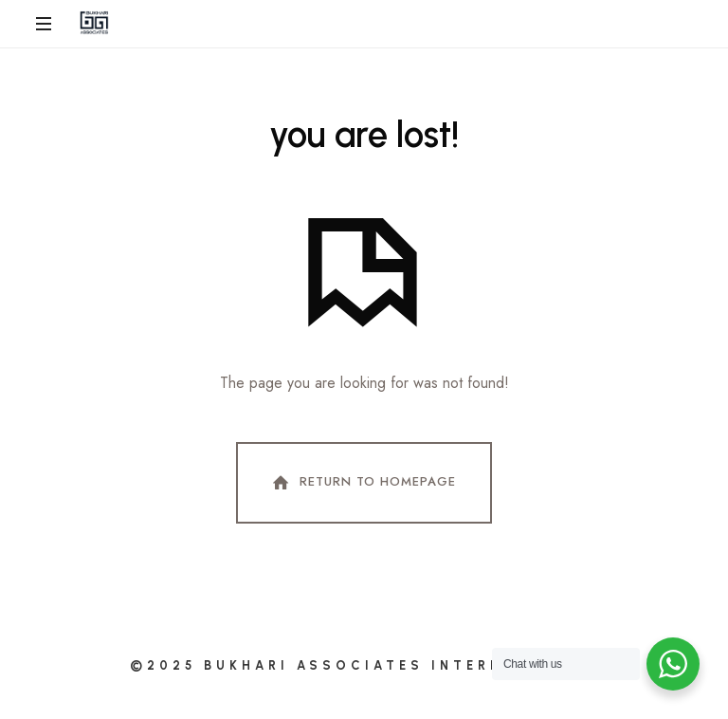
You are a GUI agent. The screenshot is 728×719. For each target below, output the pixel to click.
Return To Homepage (362, 483)
